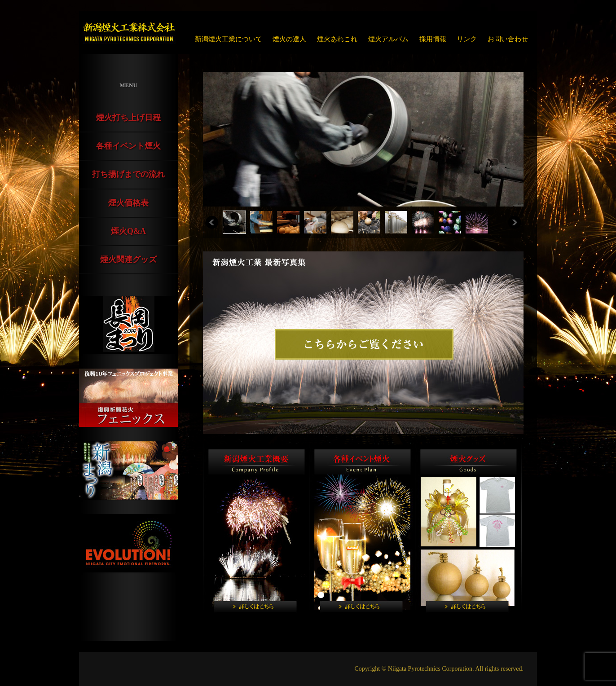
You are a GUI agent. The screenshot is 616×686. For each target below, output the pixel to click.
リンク (467, 39)
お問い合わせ (508, 39)
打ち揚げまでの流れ (128, 174)
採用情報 (433, 39)
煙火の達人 (289, 39)
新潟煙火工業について (229, 39)
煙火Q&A (128, 231)
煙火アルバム (388, 39)
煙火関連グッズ (128, 259)
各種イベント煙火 (128, 146)
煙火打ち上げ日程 (128, 118)
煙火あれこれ (337, 39)
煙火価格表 (128, 203)
